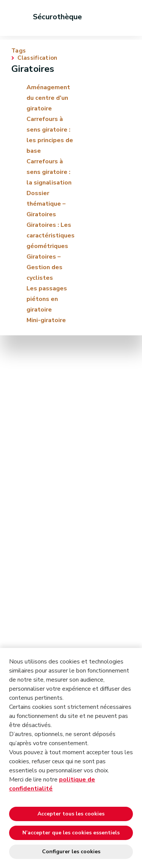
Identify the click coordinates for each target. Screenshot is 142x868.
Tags (19, 51)
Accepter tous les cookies (71, 814)
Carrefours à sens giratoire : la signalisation (49, 172)
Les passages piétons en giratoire (47, 299)
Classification (37, 58)
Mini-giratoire (46, 320)
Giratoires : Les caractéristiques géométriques (51, 236)
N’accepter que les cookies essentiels (71, 833)
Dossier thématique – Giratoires (46, 204)
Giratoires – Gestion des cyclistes (44, 267)
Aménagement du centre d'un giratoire (48, 98)
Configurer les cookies (71, 852)
